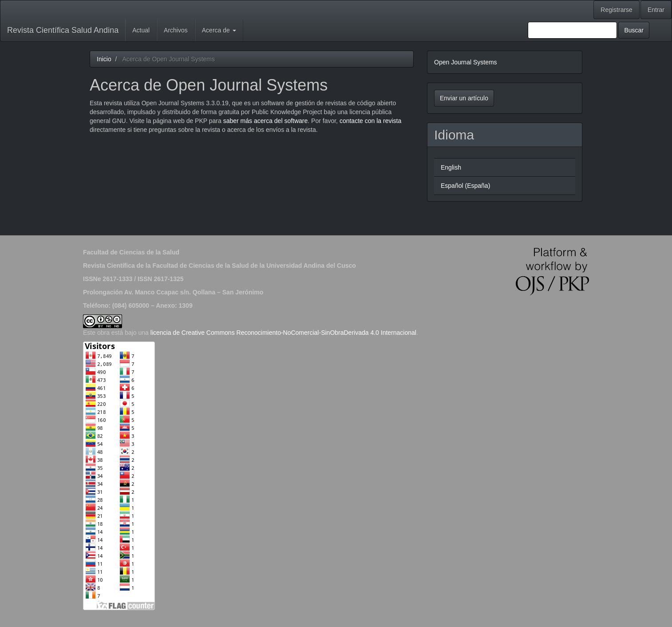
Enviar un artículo (464, 98)
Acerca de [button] (219, 30)
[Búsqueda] (572, 30)
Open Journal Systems (466, 62)
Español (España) (465, 186)
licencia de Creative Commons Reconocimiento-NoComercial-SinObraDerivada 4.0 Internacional (283, 333)
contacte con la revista (370, 121)
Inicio (104, 59)
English (451, 167)
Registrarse (617, 10)
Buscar (634, 30)
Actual (141, 30)
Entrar (656, 10)
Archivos (176, 30)
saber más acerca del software (266, 121)
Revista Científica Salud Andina (63, 30)
